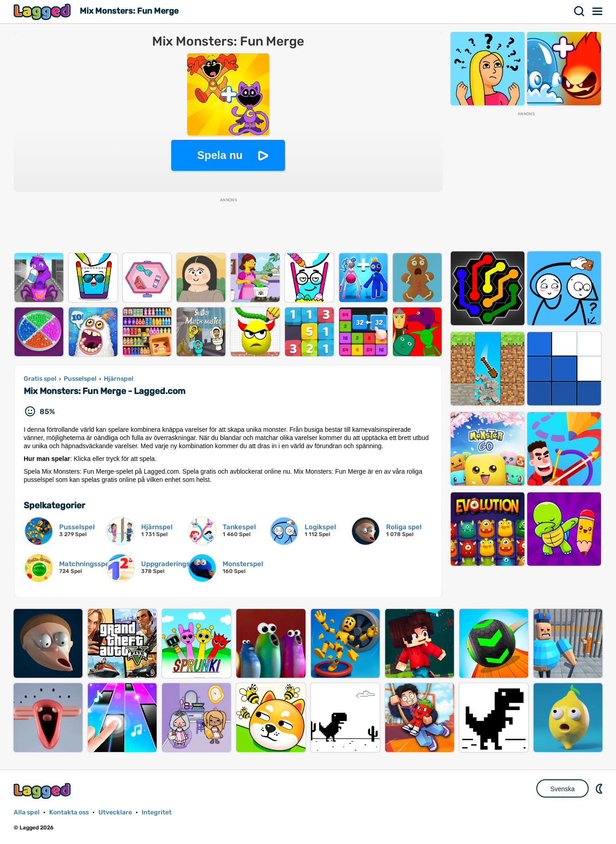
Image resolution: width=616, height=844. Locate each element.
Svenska (563, 789)
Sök (580, 11)
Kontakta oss (69, 812)
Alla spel (27, 812)
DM (600, 788)
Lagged (43, 12)
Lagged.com (43, 791)
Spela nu (220, 155)
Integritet (157, 812)
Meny (598, 11)
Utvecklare (115, 812)
